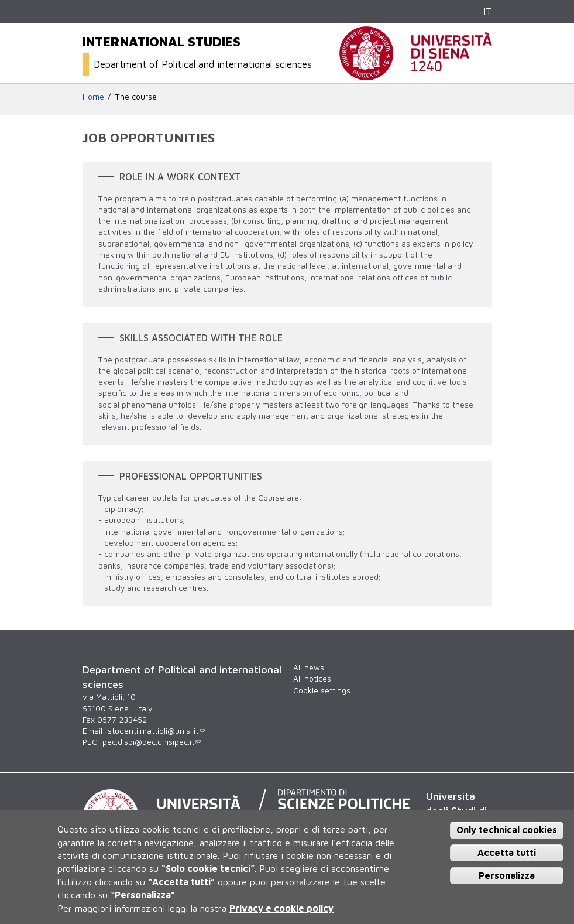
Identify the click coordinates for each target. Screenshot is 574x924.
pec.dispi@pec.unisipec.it (152, 742)
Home (93, 97)
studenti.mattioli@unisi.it (157, 731)
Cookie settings (322, 690)
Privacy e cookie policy (281, 908)
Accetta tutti (507, 853)
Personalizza (507, 875)
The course (136, 97)
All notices (312, 679)
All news (309, 668)
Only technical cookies (507, 830)
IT (488, 11)
